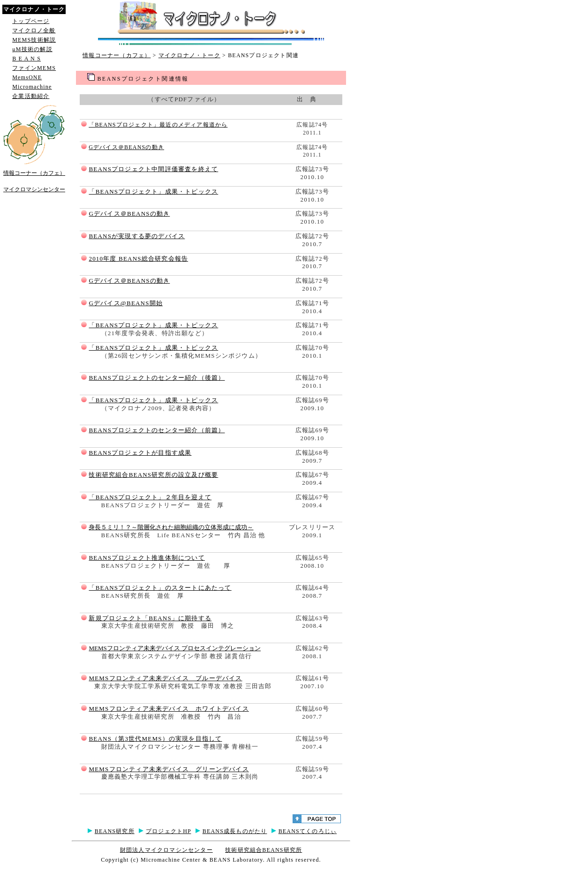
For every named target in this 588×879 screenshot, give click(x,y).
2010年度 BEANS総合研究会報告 (138, 259)
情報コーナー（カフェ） (117, 55)
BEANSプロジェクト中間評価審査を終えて (153, 169)
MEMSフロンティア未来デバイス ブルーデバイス (165, 678)
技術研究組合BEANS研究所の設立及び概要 (153, 475)
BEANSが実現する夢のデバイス (137, 236)
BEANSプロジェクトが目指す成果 (140, 453)
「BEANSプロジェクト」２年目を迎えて (150, 497)
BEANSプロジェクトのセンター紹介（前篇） (157, 430)
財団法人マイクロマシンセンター (166, 850)
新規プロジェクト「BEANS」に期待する (150, 618)
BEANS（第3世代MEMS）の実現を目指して (155, 739)
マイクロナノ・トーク (189, 55)
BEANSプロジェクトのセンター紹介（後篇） (157, 378)
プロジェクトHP (169, 831)
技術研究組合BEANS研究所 (264, 850)
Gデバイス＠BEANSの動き (126, 147)
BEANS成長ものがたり (235, 831)
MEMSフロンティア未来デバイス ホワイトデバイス (169, 709)
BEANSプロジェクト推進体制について (147, 558)
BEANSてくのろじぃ (308, 831)
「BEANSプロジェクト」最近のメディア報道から (158, 125)
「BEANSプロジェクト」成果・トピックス (153, 192)
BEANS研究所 (115, 831)
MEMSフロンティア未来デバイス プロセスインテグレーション (175, 648)
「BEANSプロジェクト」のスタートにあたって (160, 588)
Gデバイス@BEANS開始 (126, 303)
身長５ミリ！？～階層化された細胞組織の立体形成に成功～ (171, 527)
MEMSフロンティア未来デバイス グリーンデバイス (169, 769)
